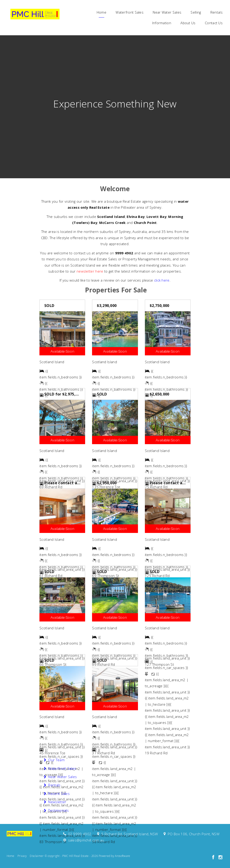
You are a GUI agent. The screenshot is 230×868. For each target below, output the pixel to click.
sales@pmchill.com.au (86, 840)
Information (162, 23)
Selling (196, 12)
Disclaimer (37, 856)
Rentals (217, 12)
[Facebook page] (214, 858)
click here (162, 280)
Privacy (22, 856)
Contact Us (214, 23)
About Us (188, 23)
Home (102, 12)
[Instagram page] (221, 858)
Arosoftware (122, 856)
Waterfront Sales (130, 12)
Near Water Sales (167, 12)
